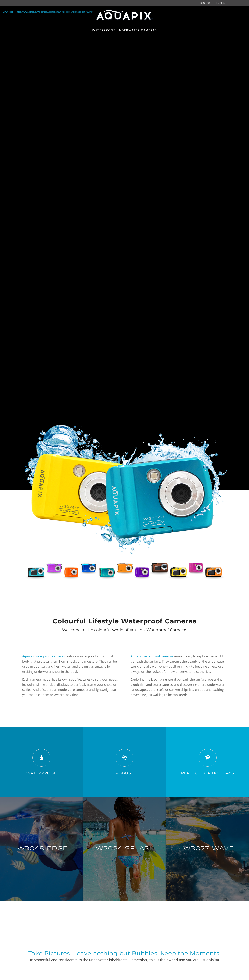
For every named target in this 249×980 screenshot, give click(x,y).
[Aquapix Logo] (124, 16)
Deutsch (206, 3)
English (221, 3)
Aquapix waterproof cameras (43, 656)
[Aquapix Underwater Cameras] (124, 503)
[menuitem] (206, 3)
